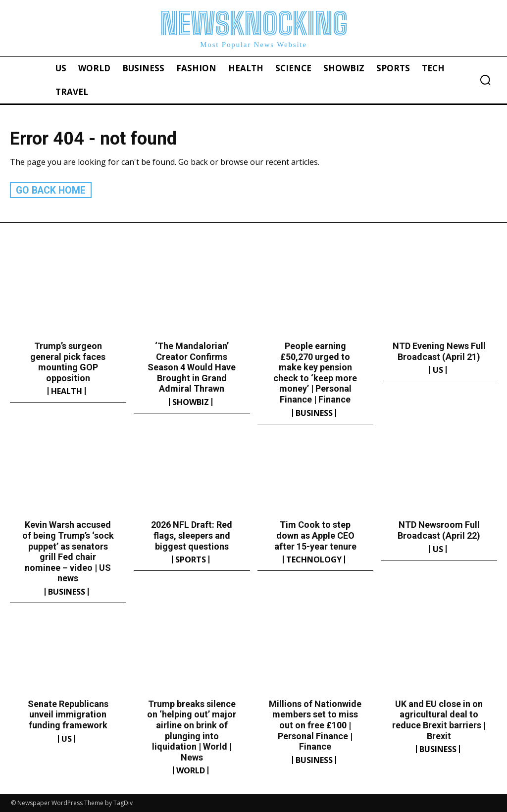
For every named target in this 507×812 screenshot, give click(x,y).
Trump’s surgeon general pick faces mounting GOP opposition (68, 361)
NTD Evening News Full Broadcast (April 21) (439, 351)
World (191, 770)
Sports (191, 559)
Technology (314, 559)
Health (67, 391)
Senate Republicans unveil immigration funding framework (68, 714)
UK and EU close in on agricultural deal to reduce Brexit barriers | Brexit (439, 719)
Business (314, 412)
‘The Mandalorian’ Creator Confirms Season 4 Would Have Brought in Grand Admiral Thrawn (192, 367)
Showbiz (191, 402)
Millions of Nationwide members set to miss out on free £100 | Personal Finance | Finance (315, 725)
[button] (485, 80)
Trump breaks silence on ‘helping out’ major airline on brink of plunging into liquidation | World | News (192, 730)
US (438, 369)
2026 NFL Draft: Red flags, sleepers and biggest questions (192, 535)
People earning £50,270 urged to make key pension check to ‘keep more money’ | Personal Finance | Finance (315, 372)
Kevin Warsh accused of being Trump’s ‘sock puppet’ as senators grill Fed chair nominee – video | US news (68, 551)
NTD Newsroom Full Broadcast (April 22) (439, 530)
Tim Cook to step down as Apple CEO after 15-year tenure (315, 535)
